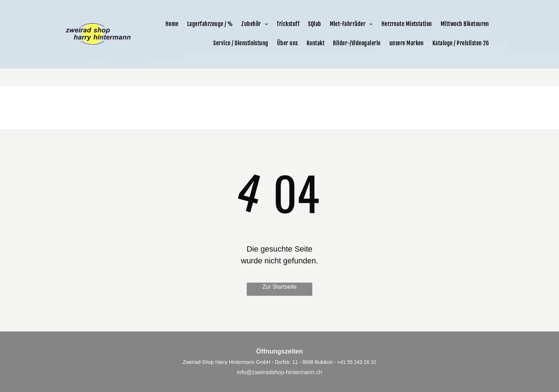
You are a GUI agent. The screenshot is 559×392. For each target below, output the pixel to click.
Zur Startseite (279, 287)
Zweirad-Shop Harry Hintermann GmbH (227, 362)
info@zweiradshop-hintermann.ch (280, 372)
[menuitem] (172, 24)
